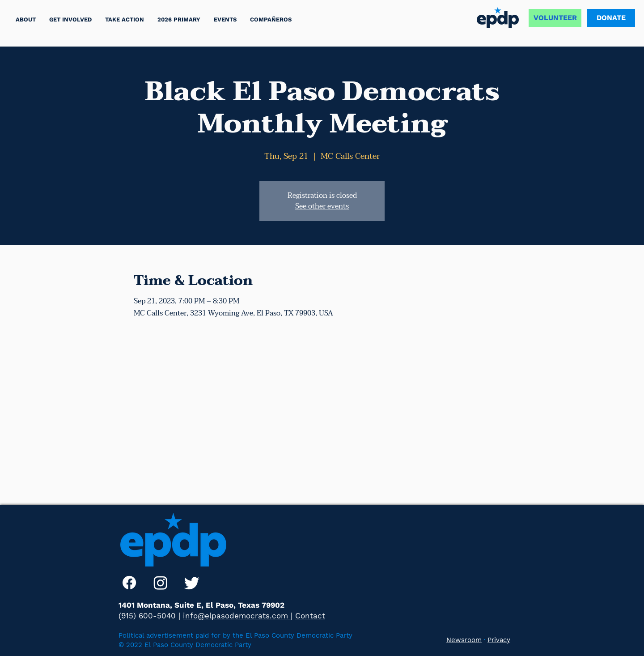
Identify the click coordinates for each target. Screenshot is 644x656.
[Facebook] (129, 583)
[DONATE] (611, 18)
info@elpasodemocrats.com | (238, 616)
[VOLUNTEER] (555, 18)
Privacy (499, 640)
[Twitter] (192, 583)
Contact (310, 616)
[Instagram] (161, 583)
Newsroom (464, 640)
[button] (125, 19)
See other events (322, 206)
